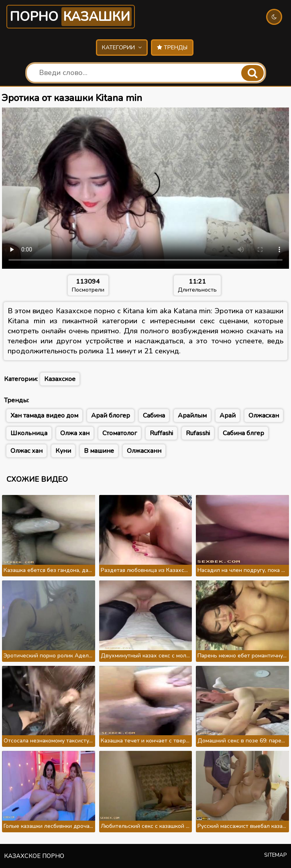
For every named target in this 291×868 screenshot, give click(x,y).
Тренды (172, 48)
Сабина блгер (243, 433)
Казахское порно (34, 856)
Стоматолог (120, 433)
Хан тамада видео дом (44, 416)
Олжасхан (264, 416)
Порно (71, 17)
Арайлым (192, 416)
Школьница (29, 433)
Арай (228, 416)
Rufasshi (198, 433)
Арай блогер (111, 416)
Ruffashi (161, 433)
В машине (99, 451)
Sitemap (276, 855)
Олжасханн (144, 451)
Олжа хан (75, 433)
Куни (63, 451)
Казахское (60, 379)
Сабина (154, 416)
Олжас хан (26, 451)
